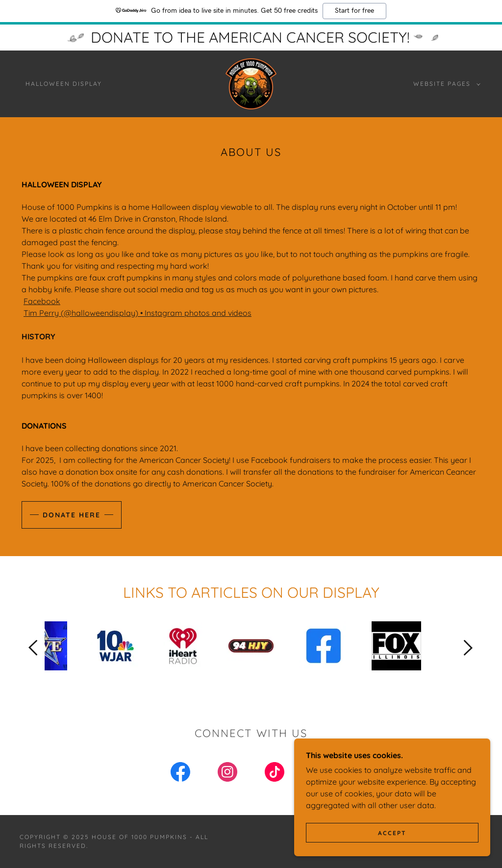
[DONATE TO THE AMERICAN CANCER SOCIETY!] (251, 38)
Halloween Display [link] (64, 84)
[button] (445, 84)
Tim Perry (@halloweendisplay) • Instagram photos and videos (138, 313)
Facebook (42, 301)
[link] (251, 83)
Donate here (72, 515)
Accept (392, 833)
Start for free (354, 11)
